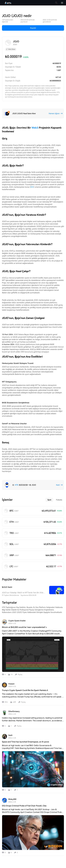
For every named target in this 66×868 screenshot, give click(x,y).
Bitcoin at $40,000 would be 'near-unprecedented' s (24, 627)
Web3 (35, 128)
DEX (32, 187)
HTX (17, 485)
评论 (6, 702)
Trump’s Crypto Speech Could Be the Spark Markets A (25, 690)
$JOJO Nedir (7, 587)
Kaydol (33, 28)
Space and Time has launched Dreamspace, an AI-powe (25, 742)
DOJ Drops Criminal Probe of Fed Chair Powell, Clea (24, 806)
